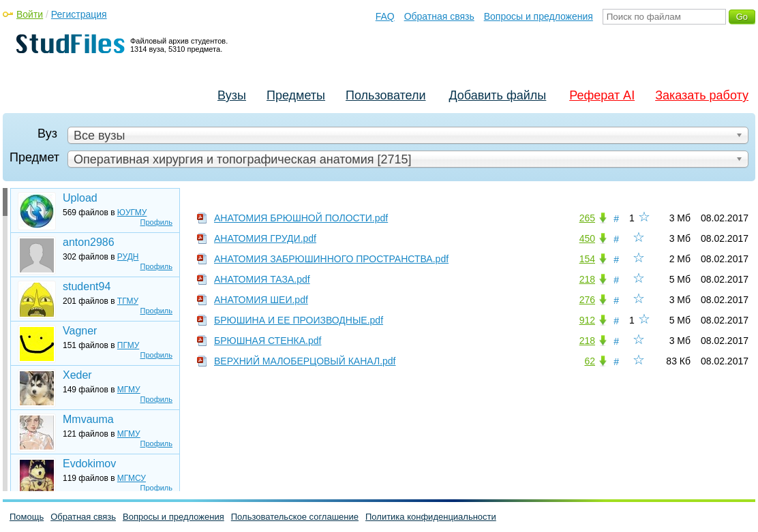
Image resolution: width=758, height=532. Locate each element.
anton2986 (89, 242)
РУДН (128, 257)
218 (587, 279)
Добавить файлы (497, 95)
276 (587, 300)
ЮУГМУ (132, 213)
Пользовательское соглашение (295, 517)
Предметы (296, 95)
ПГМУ (128, 345)
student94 (87, 286)
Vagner (80, 331)
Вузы (232, 95)
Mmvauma (88, 419)
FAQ (385, 16)
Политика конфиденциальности (431, 517)
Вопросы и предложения (539, 16)
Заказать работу (702, 95)
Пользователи (385, 95)
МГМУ (129, 390)
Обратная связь (439, 16)
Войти (30, 14)
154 (587, 259)
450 (587, 238)
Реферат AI (602, 95)
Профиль (157, 222)
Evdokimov (89, 464)
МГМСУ (132, 478)
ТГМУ (128, 301)
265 (587, 218)
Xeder (77, 375)
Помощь (27, 517)
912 (587, 320)
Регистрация (79, 14)
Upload (80, 198)
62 (590, 361)
